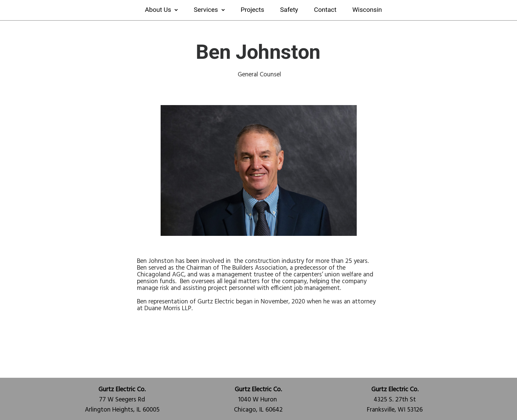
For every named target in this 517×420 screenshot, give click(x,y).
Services (206, 10)
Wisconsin (367, 10)
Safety (289, 10)
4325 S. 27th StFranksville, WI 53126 (395, 400)
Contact (325, 10)
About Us (158, 10)
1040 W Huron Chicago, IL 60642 (258, 400)
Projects (253, 10)
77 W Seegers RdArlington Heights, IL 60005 (122, 400)
